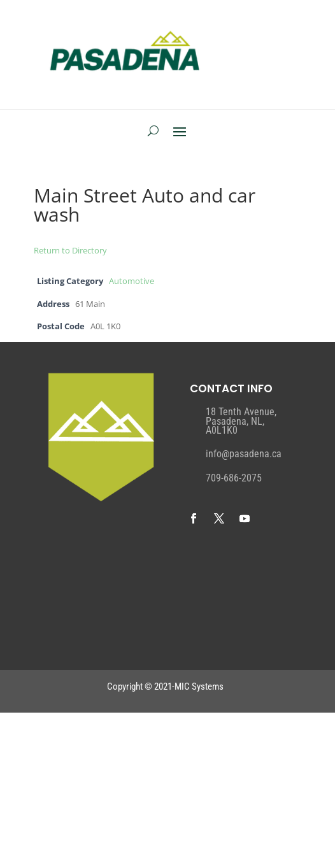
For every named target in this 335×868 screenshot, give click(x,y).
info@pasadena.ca (244, 454)
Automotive (132, 281)
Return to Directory (70, 250)
